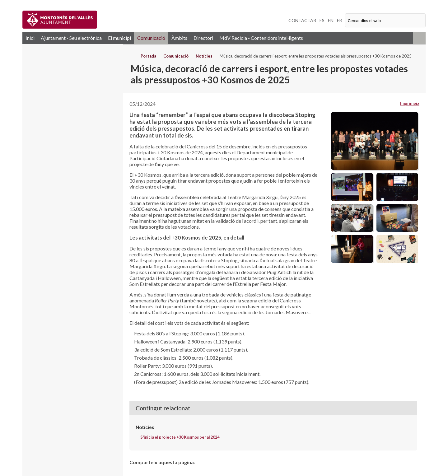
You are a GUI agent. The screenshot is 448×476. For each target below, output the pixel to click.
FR (339, 20)
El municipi (119, 38)
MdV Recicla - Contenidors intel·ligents (261, 38)
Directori (203, 38)
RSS (419, 38)
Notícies (204, 56)
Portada (148, 56)
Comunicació (151, 38)
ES (322, 20)
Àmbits (179, 38)
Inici (30, 38)
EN (331, 20)
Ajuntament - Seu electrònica (71, 38)
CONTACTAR (302, 20)
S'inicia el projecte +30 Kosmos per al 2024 (180, 437)
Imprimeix (410, 103)
